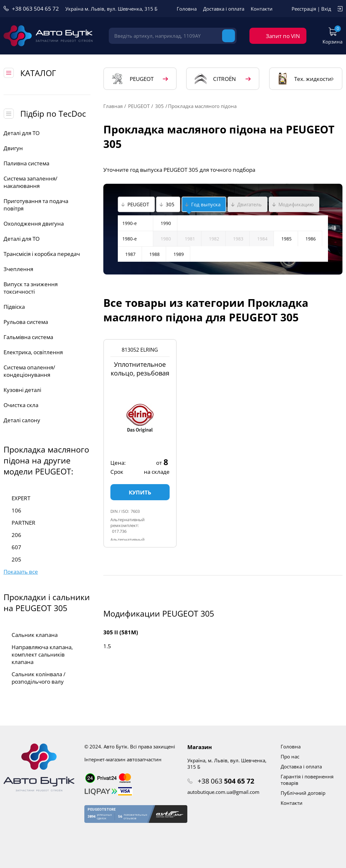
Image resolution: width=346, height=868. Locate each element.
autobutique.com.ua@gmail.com (223, 792)
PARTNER (23, 523)
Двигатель (249, 204)
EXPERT (21, 498)
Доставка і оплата (224, 9)
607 (16, 547)
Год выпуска (206, 204)
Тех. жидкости (305, 79)
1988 (154, 254)
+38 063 (226, 781)
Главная (113, 106)
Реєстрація (304, 9)
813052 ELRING (140, 350)
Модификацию (296, 204)
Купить (140, 492)
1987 (130, 254)
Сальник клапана (35, 635)
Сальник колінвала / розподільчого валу (38, 678)
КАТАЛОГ (38, 73)
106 (16, 510)
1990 (166, 223)
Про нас (290, 756)
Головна (187, 9)
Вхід (326, 9)
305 (159, 106)
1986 (311, 239)
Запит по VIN (283, 36)
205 (16, 559)
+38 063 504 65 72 (35, 9)
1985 (286, 239)
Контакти (262, 9)
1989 (179, 254)
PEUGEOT (133, 79)
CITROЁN (215, 79)
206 (16, 535)
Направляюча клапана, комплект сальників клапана (42, 654)
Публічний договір (303, 793)
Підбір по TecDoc (53, 113)
